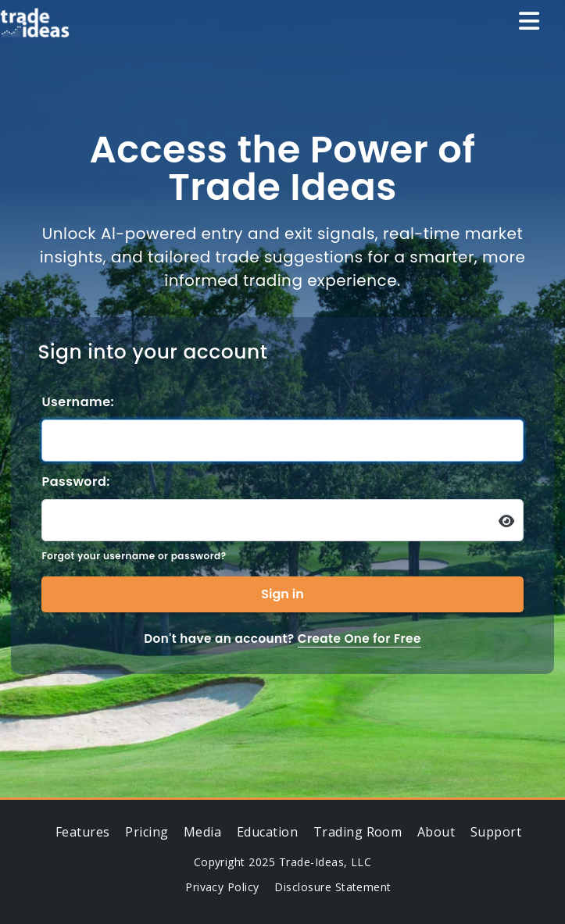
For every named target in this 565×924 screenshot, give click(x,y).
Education (267, 832)
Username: (78, 402)
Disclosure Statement (333, 887)
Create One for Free (359, 639)
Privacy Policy (222, 887)
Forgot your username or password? (134, 556)
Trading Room (358, 832)
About (436, 832)
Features (83, 832)
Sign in (282, 594)
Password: (76, 482)
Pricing (147, 832)
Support (496, 832)
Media (202, 832)
